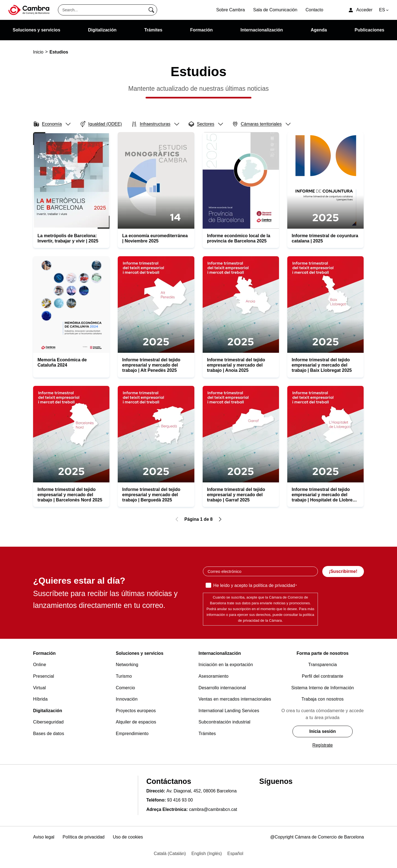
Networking (127, 665)
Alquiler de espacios (136, 722)
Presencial (44, 676)
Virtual (39, 688)
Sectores (206, 124)
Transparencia (323, 665)
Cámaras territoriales (261, 124)
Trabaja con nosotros (323, 699)
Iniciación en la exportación (226, 665)
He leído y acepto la (255, 586)
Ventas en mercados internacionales (235, 699)
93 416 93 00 (180, 800)
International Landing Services (229, 711)
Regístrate (323, 745)
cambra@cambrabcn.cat (213, 809)
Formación (44, 653)
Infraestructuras (155, 124)
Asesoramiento (214, 676)
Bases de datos (49, 734)
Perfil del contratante (323, 676)
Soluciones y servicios (140, 653)
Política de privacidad (84, 837)
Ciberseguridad (48, 722)
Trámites (207, 734)
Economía (52, 124)
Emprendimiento (132, 734)
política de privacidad (274, 585)
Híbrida (40, 699)
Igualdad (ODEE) (102, 124)
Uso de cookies (128, 837)
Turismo (124, 676)
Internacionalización (220, 653)
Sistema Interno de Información (322, 688)
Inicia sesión (323, 731)
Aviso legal (44, 837)
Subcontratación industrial (224, 722)
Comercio (125, 688)
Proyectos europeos (136, 711)
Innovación (127, 699)
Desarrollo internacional (222, 688)
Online (40, 665)
